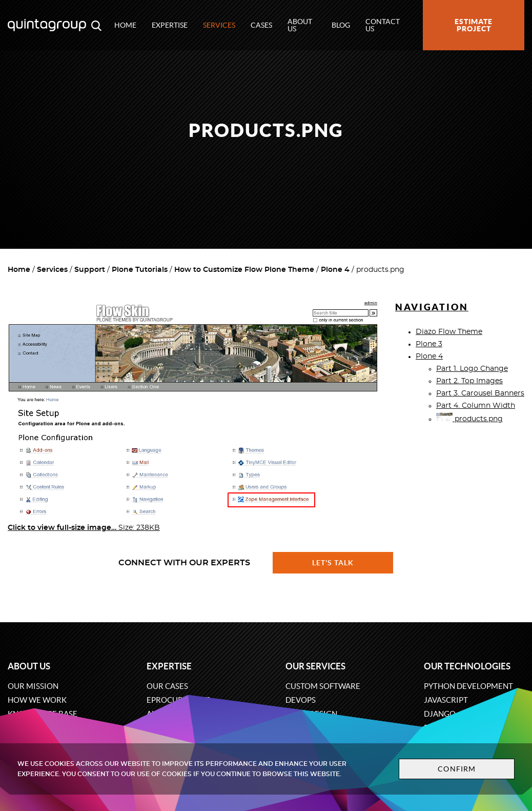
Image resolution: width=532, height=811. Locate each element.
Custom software (323, 686)
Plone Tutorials (140, 270)
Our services (315, 666)
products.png (469, 419)
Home (125, 25)
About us (300, 25)
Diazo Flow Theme (449, 332)
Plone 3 (429, 344)
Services (219, 25)
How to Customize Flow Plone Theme (244, 270)
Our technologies (467, 666)
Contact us (383, 25)
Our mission (33, 686)
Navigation (432, 307)
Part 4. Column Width (476, 406)
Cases (261, 25)
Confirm (457, 769)
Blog (341, 25)
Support (90, 270)
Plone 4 (335, 270)
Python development (468, 686)
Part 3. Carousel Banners (480, 393)
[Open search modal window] (96, 25)
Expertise (170, 25)
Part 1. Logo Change (472, 369)
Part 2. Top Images (469, 381)
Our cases (167, 686)
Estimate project (474, 25)
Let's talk (333, 563)
